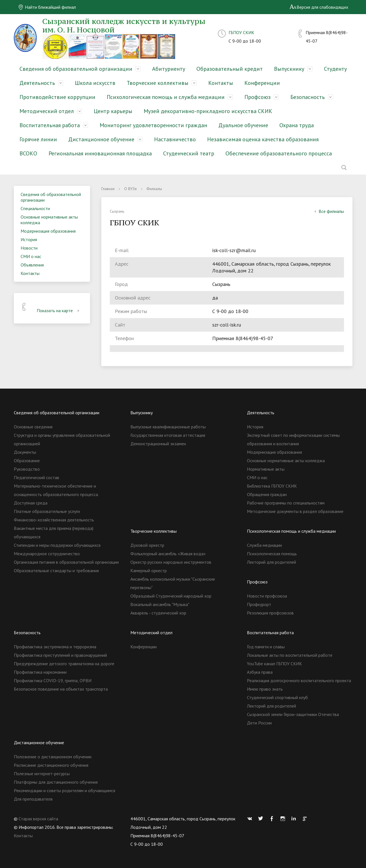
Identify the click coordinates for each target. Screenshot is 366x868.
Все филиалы (328, 211)
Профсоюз (257, 97)
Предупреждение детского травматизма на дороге (64, 664)
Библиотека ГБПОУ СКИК (272, 486)
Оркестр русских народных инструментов (171, 562)
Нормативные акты (266, 469)
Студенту (335, 69)
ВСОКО (28, 153)
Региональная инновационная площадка (100, 153)
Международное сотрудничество (47, 554)
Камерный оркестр (149, 570)
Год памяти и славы (266, 647)
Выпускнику (289, 69)
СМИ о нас (31, 256)
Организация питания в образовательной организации (66, 562)
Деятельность (37, 83)
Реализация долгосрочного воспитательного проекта (299, 680)
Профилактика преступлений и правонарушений (60, 655)
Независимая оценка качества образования (263, 139)
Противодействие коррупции (57, 97)
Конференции (262, 83)
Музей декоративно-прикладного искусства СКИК (208, 111)
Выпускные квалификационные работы (168, 427)
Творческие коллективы (158, 83)
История (29, 239)
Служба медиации (264, 545)
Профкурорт (259, 604)
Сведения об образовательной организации (76, 69)
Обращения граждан (267, 494)
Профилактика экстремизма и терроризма (55, 647)
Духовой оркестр (147, 545)
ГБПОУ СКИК (241, 32)
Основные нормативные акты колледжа (49, 220)
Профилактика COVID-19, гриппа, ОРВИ (53, 680)
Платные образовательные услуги (47, 511)
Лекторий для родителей (271, 562)
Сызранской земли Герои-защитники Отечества (293, 714)
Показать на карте (59, 310)
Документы (25, 452)
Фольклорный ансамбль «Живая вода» (168, 554)
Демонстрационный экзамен (158, 444)
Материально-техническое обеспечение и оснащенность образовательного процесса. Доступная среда (56, 494)
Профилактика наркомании (40, 672)
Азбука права (260, 672)
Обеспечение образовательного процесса (279, 153)
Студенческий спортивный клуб (277, 697)
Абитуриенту (169, 69)
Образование (27, 461)
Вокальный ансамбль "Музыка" (160, 604)
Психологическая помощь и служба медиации (166, 97)
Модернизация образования (48, 231)
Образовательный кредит (230, 69)
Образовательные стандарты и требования (56, 570)
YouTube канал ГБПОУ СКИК (274, 664)
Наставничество (175, 139)
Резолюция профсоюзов (270, 613)
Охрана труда (297, 125)
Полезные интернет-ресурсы (42, 774)
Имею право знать (265, 689)
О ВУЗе (131, 189)
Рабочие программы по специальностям (286, 503)
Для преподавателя (33, 799)
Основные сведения (33, 427)
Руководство (27, 469)
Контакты (221, 83)
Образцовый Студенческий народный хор (171, 596)
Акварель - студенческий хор (158, 613)
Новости (29, 248)
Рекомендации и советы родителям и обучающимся (64, 790)
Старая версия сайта (38, 819)
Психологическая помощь (272, 554)
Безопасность (308, 97)
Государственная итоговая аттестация (168, 435)
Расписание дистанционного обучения (51, 765)
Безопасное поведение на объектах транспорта (61, 689)
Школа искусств (95, 83)
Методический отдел (47, 111)
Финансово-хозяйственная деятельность (54, 520)
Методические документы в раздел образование (295, 511)
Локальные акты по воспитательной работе (290, 655)
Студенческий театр (189, 153)
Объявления (32, 265)
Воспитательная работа (50, 125)
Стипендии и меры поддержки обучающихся (57, 545)
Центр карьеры (113, 111)
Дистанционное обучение (101, 139)
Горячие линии (38, 139)
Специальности (35, 208)
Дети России (259, 723)
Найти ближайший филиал (47, 7)
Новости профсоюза (267, 596)
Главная (108, 189)
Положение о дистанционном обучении (53, 757)
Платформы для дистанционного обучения (56, 782)
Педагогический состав (37, 477)
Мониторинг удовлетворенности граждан (153, 125)
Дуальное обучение (243, 125)
